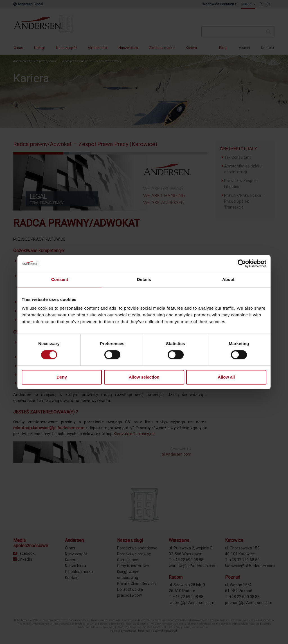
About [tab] (228, 279)
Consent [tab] (60, 279)
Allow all (226, 377)
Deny (62, 377)
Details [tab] (144, 279)
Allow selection (144, 377)
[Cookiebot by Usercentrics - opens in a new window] (242, 263)
